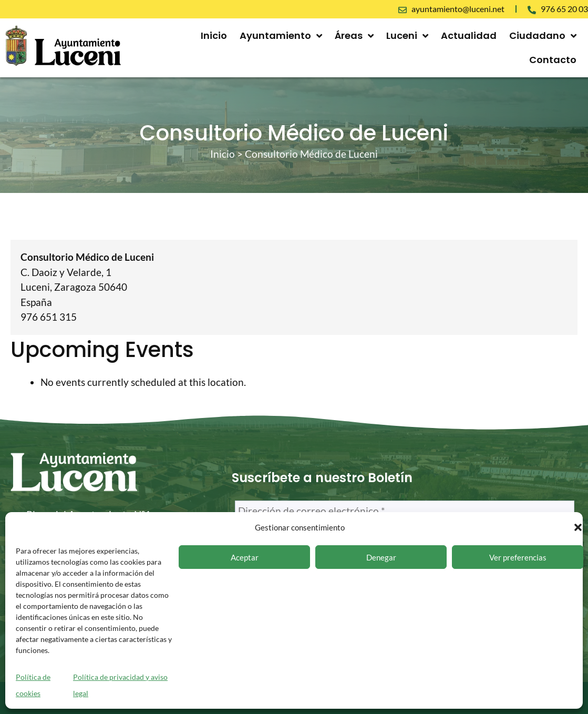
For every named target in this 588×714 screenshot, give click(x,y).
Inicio (214, 35)
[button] (578, 527)
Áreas (354, 36)
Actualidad (469, 35)
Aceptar (245, 557)
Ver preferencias (518, 557)
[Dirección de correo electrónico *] (405, 511)
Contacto (553, 60)
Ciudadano (543, 36)
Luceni (407, 36)
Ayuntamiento (281, 36)
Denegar (381, 557)
